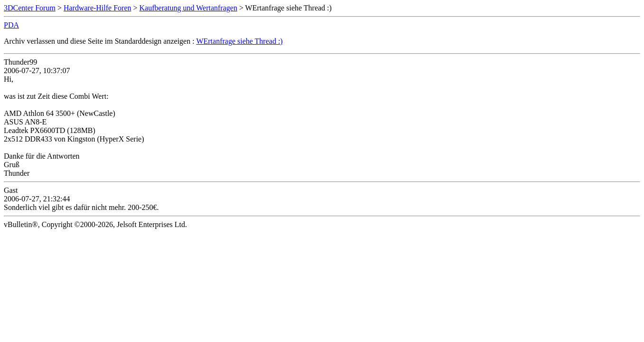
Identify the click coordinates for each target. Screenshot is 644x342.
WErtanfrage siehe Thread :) (239, 41)
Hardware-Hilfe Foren (98, 8)
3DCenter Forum (30, 8)
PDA (11, 25)
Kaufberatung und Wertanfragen (188, 8)
